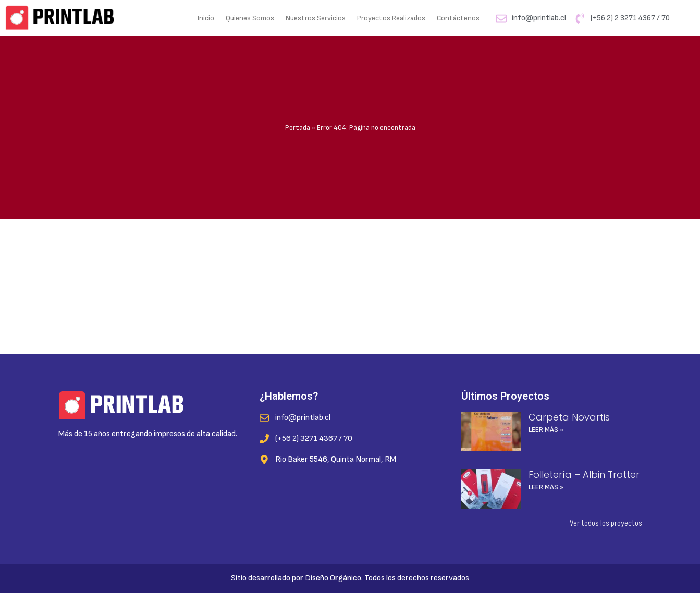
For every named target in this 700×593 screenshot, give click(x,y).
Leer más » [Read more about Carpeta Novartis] (546, 430)
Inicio (206, 18)
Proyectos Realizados (391, 18)
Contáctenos (458, 18)
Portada (298, 128)
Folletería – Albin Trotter (584, 474)
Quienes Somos (250, 18)
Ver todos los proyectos (606, 523)
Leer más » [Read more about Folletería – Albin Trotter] (546, 487)
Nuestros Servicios (316, 18)
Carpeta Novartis (569, 417)
